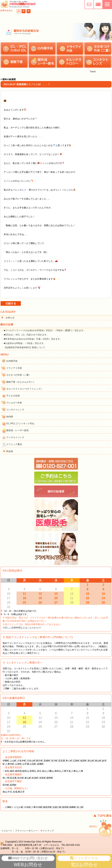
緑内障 (10, 417)
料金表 (10, 451)
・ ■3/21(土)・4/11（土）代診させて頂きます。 (25, 335)
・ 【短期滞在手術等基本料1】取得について (23, 347)
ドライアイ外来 (14, 368)
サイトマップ (47, 831)
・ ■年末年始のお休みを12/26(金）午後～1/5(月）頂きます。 (32, 339)
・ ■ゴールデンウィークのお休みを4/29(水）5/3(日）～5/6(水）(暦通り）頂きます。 (43, 330)
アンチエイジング (15, 437)
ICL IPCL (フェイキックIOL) (20, 424)
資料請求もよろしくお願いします (20, 288)
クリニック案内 (14, 444)
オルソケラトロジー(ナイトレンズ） (25, 389)
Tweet (93, 72)
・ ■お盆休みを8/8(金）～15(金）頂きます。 (23, 343)
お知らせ (10, 318)
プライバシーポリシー (26, 831)
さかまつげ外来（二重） (19, 375)
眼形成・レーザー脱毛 (17, 430)
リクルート (7, 831)
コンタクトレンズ (15, 410)
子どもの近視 (13, 396)
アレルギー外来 (14, 403)
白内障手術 (12, 361)
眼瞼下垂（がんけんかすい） (21, 382)
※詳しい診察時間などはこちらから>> (22, 628)
